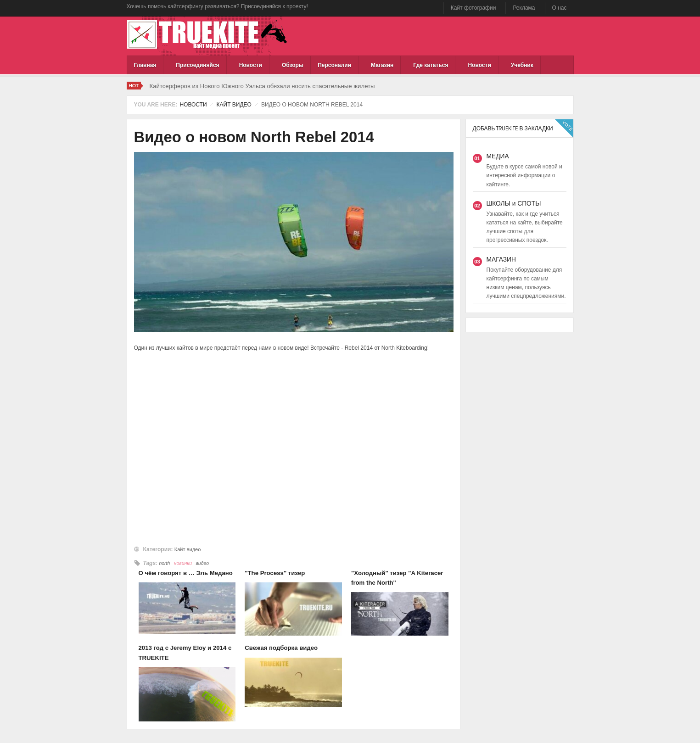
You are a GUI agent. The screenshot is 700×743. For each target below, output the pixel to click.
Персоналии (334, 65)
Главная (145, 65)
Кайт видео (234, 105)
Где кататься (431, 65)
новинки (183, 563)
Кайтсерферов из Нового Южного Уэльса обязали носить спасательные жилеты (262, 86)
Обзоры (293, 65)
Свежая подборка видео (281, 648)
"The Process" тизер (275, 573)
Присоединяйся (197, 65)
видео (202, 563)
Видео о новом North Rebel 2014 (254, 137)
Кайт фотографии (473, 8)
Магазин (382, 65)
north (164, 563)
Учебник (522, 65)
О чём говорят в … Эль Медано (186, 573)
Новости (251, 65)
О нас (560, 8)
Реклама (524, 8)
